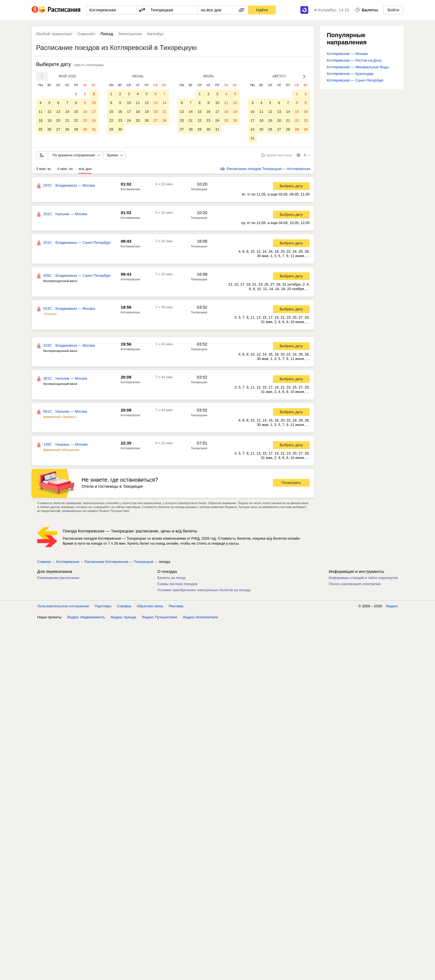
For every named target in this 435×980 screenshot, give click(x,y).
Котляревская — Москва (347, 54)
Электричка (130, 34)
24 (94, 120)
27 (58, 129)
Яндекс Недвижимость (86, 617)
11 (41, 112)
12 (49, 112)
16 (85, 112)
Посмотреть (291, 483)
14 (67, 112)
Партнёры (103, 606)
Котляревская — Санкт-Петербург (355, 80)
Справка (124, 606)
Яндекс (392, 606)
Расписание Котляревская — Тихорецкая (119, 562)
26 (49, 129)
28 (67, 129)
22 (76, 120)
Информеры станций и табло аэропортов (363, 578)
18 (41, 120)
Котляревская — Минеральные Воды (358, 67)
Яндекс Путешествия (160, 617)
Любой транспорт (54, 34)
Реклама (176, 606)
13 (58, 112)
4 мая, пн (65, 169)
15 (76, 112)
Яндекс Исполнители (200, 617)
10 (94, 103)
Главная (44, 562)
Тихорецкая (199, 189)
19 (49, 120)
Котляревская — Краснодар (350, 74)
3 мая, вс (44, 169)
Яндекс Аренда (123, 617)
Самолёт (87, 34)
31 (94, 129)
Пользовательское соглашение (63, 606)
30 (85, 129)
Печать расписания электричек (355, 584)
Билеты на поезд (171, 578)
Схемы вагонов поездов (177, 584)
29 (76, 129)
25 (41, 129)
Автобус (155, 34)
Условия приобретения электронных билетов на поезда (204, 590)
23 (85, 120)
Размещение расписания (58, 578)
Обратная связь (150, 606)
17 (94, 112)
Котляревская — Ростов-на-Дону (354, 60)
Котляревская (130, 189)
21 (67, 120)
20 (58, 120)
